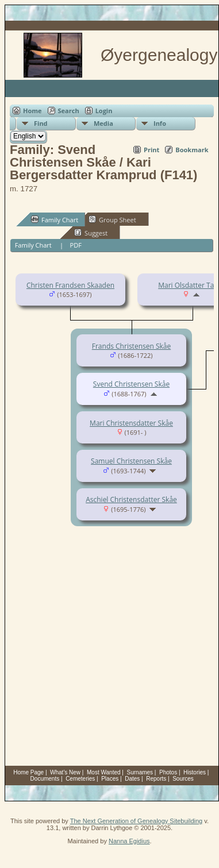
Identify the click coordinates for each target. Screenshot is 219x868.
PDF (76, 245)
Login (104, 111)
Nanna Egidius (129, 841)
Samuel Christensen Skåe (131, 461)
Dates (132, 779)
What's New (65, 772)
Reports (156, 779)
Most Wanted (104, 772)
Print (151, 150)
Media (103, 123)
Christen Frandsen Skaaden (70, 285)
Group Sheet (112, 219)
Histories (195, 772)
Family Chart (55, 219)
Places (110, 779)
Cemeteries (80, 779)
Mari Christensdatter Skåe (131, 423)
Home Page (28, 772)
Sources (183, 779)
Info (160, 123)
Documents (45, 779)
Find (41, 123)
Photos (168, 772)
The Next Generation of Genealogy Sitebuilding (137, 821)
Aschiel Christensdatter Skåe (131, 499)
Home (32, 111)
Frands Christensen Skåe (131, 346)
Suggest (91, 233)
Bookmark (192, 150)
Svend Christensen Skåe (131, 384)
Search (69, 111)
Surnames (140, 772)
